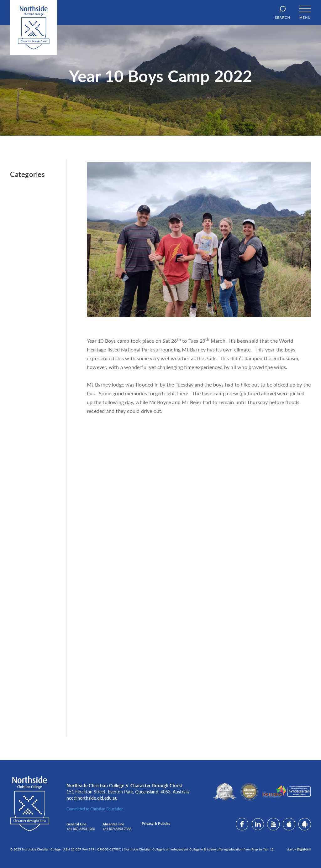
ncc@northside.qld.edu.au (92, 798)
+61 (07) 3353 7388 (117, 829)
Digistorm (304, 849)
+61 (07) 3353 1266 (81, 829)
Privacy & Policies (156, 823)
